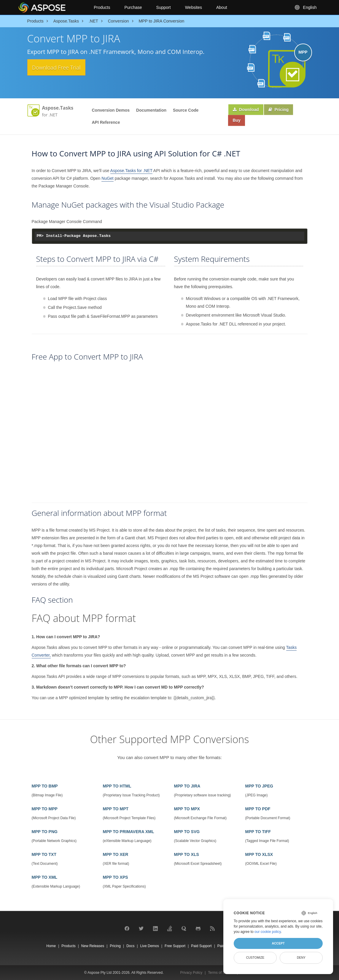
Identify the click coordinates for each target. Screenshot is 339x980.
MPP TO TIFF (258, 832)
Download (247, 110)
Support (164, 7)
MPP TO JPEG (259, 786)
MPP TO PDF (258, 809)
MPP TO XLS (187, 854)
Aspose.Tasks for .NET (131, 171)
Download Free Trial (64, 68)
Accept (278, 943)
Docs (130, 946)
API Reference (106, 122)
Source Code (186, 110)
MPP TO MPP (45, 809)
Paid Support (201, 946)
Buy (238, 122)
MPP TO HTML (117, 786)
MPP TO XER (116, 854)
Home (51, 946)
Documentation (151, 110)
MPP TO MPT (116, 809)
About (222, 7)
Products (102, 7)
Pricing (281, 110)
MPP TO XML (45, 877)
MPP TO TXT (44, 854)
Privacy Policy (191, 973)
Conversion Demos (111, 110)
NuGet (107, 178)
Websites (194, 7)
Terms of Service (221, 973)
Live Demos (150, 946)
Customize (255, 957)
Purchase (133, 7)
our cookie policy (268, 932)
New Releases (93, 946)
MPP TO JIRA (187, 786)
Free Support (175, 946)
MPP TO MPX (187, 809)
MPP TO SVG (187, 832)
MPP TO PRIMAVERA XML (129, 832)
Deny (301, 957)
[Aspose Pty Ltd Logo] (51, 7)
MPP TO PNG (45, 832)
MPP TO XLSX (259, 854)
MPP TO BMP (45, 786)
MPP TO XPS (116, 877)
